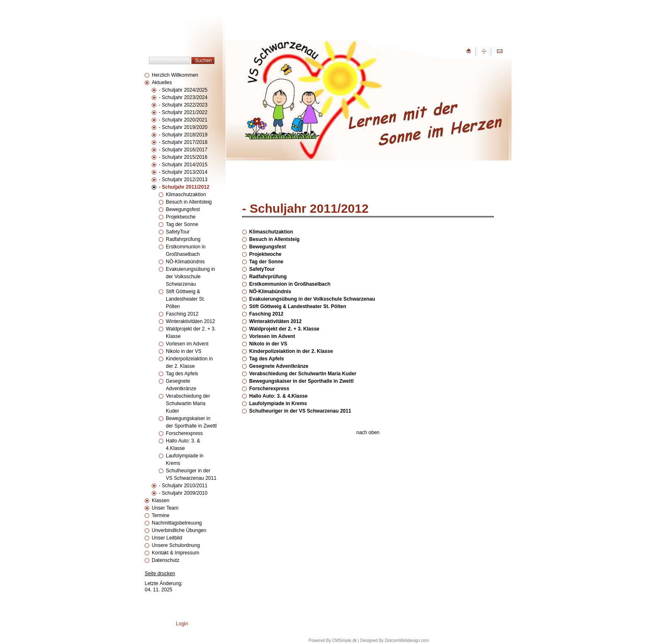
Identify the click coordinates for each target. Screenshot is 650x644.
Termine (161, 515)
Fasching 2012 (182, 314)
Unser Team (165, 508)
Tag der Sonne (182, 224)
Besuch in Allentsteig (189, 202)
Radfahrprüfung (183, 239)
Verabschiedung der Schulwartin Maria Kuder (188, 403)
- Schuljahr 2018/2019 (183, 135)
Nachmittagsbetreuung (177, 523)
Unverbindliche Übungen (179, 530)
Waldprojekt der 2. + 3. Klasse (284, 329)
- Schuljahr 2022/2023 (183, 105)
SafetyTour (178, 232)
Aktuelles (162, 83)
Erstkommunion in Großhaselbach (290, 284)
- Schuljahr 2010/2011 (183, 486)
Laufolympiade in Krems (278, 403)
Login (182, 624)
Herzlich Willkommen (175, 75)
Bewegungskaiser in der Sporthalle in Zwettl (301, 381)
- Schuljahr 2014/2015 (183, 165)
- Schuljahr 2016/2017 (183, 150)
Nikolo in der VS (184, 351)
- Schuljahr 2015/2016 (183, 157)
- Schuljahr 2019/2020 (183, 127)
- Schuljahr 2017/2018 (183, 142)
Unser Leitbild (167, 538)
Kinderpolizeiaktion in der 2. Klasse (291, 351)
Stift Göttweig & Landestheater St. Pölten (186, 299)
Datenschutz (166, 560)
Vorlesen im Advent (187, 344)
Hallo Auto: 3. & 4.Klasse (278, 396)
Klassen (161, 501)
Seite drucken (160, 574)
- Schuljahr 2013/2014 (183, 172)
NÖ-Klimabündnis (185, 262)
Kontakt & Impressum (176, 553)
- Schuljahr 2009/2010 (183, 493)
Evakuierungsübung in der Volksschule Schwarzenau (190, 277)
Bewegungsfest (183, 209)
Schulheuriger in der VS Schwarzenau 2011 (300, 411)
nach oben (368, 433)
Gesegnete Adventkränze (279, 366)
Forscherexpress (184, 433)
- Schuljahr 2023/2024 (183, 97)
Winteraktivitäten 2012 (190, 321)
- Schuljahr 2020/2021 (183, 120)
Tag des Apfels (182, 374)
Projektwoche (181, 217)
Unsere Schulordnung (176, 545)
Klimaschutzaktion (186, 194)
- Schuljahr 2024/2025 (183, 90)
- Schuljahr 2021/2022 (183, 112)
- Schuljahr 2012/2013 (183, 180)
